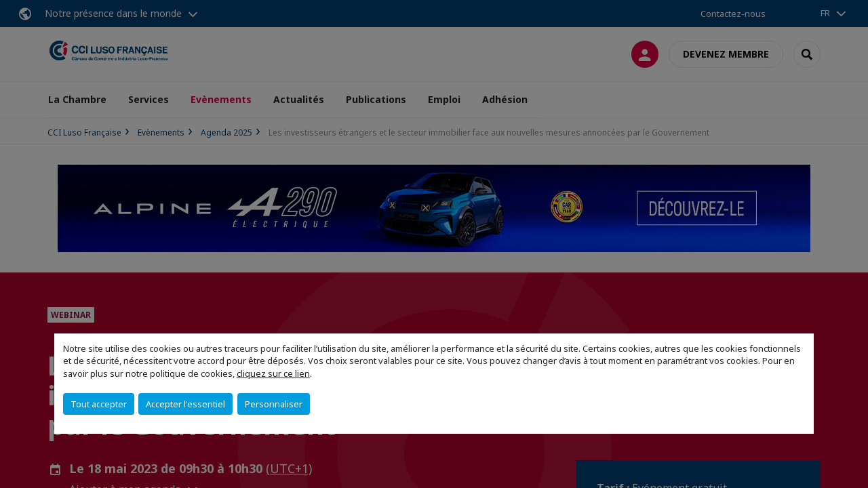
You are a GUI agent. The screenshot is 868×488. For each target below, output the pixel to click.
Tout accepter (99, 404)
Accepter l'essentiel (185, 404)
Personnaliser (274, 404)
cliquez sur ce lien (273, 373)
